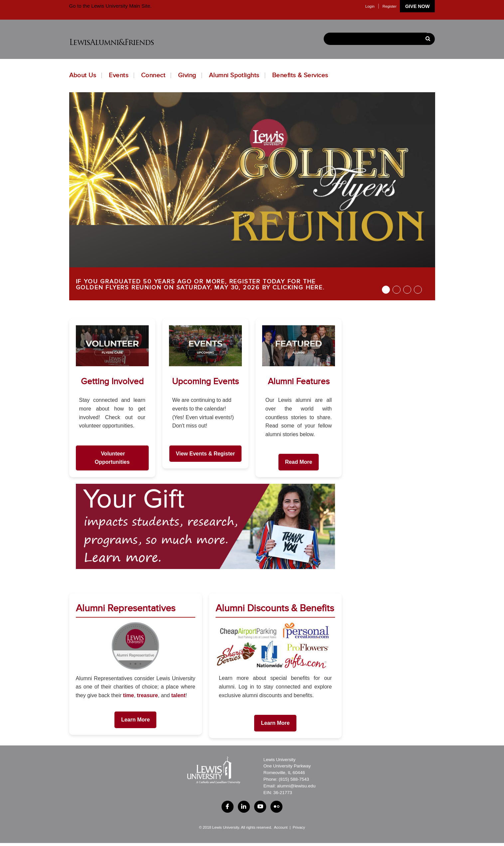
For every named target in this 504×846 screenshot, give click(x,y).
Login (370, 6)
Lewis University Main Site (120, 6)
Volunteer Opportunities (112, 458)
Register (390, 6)
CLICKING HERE (297, 287)
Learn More (135, 720)
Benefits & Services (300, 75)
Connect (153, 75)
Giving (187, 75)
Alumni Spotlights (234, 75)
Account (281, 831)
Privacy (299, 831)
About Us (83, 75)
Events (119, 75)
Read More (299, 462)
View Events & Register (206, 454)
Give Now (418, 6)
